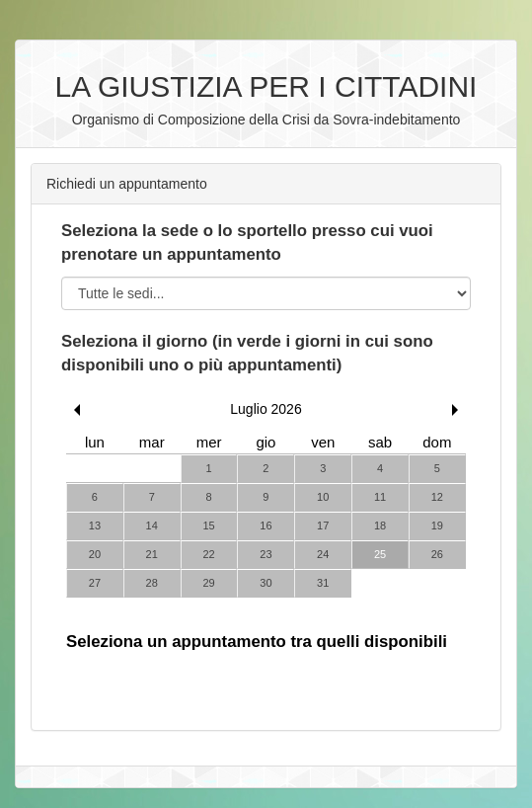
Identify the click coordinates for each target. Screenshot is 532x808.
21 (152, 554)
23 (266, 554)
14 (152, 525)
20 (95, 554)
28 (152, 583)
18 (380, 525)
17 (323, 525)
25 (380, 554)
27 (95, 583)
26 (437, 554)
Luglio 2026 (266, 409)
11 (380, 497)
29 (208, 583)
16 (266, 525)
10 (323, 497)
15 (208, 525)
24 (323, 554)
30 (266, 583)
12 (437, 497)
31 (323, 583)
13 (95, 525)
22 (208, 554)
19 (437, 525)
